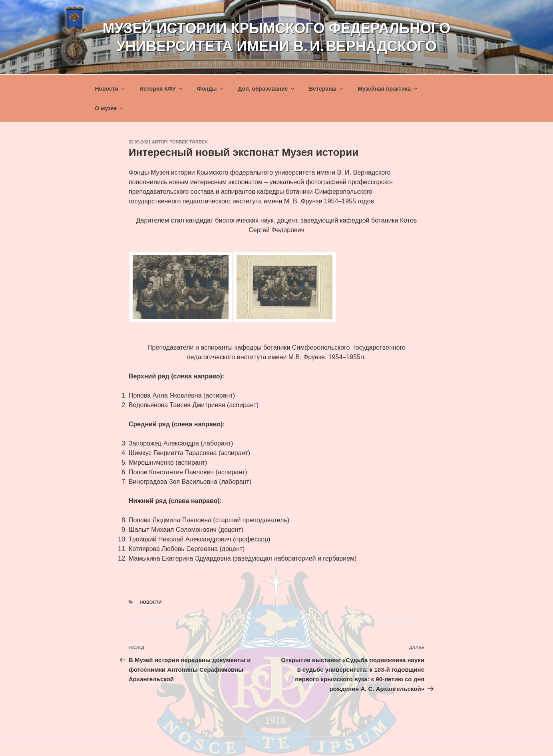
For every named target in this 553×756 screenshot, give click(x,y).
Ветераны (326, 89)
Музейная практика (388, 89)
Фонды (211, 89)
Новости (111, 89)
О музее (110, 108)
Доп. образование (267, 89)
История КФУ (161, 89)
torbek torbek (189, 142)
